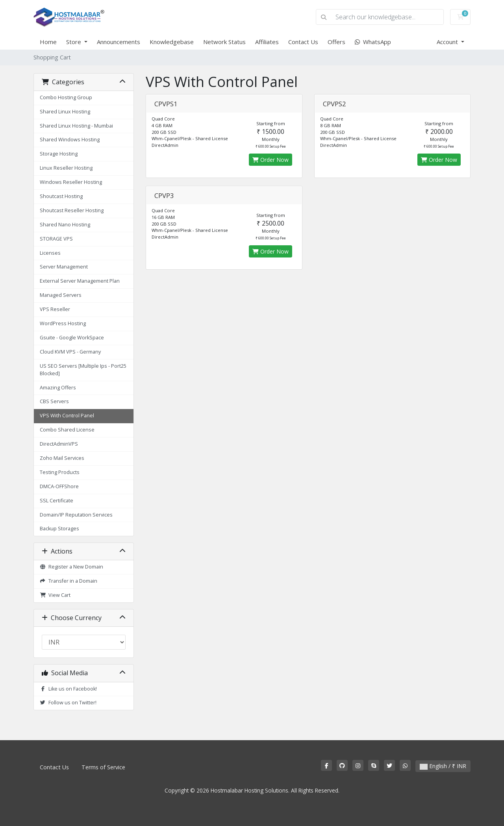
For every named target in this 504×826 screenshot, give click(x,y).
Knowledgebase (172, 42)
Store (74, 42)
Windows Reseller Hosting (71, 182)
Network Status (224, 42)
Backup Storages (59, 529)
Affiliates (267, 42)
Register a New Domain (71, 567)
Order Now (271, 160)
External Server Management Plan (80, 281)
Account (448, 42)
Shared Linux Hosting (65, 112)
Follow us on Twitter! (68, 703)
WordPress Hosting (63, 323)
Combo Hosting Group (66, 97)
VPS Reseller (55, 309)
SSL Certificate (57, 501)
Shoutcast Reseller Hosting (72, 210)
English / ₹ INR (443, 766)
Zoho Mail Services (62, 458)
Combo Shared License (67, 430)
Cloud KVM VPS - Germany (70, 352)
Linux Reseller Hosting (66, 168)
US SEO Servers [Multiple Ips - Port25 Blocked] (83, 370)
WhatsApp (373, 42)
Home (48, 42)
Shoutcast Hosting (61, 196)
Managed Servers (61, 295)
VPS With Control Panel (67, 416)
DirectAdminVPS (59, 444)
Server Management (64, 267)
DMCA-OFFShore (59, 486)
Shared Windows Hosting (70, 140)
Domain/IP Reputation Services (76, 515)
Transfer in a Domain (69, 581)
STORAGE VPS (56, 239)
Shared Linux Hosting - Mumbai (76, 126)
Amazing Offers (58, 388)
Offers (336, 42)
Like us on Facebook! (68, 689)
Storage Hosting (59, 154)
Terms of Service (103, 767)
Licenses (50, 253)
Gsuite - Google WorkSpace (72, 338)
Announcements (119, 42)
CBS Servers (54, 401)
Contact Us (303, 42)
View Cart (55, 595)
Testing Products (60, 472)
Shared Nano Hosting (65, 225)
